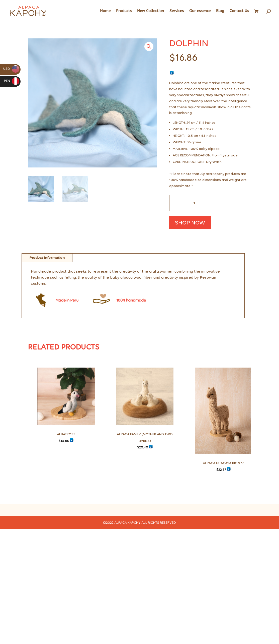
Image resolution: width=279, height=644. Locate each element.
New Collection (151, 11)
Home (105, 11)
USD (11, 69)
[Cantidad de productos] (196, 203)
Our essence (200, 11)
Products (124, 11)
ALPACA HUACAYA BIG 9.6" (223, 463)
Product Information (47, 258)
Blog (220, 11)
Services (177, 11)
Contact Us (239, 11)
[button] (149, 46)
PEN (12, 81)
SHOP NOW (190, 222)
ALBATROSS (66, 434)
